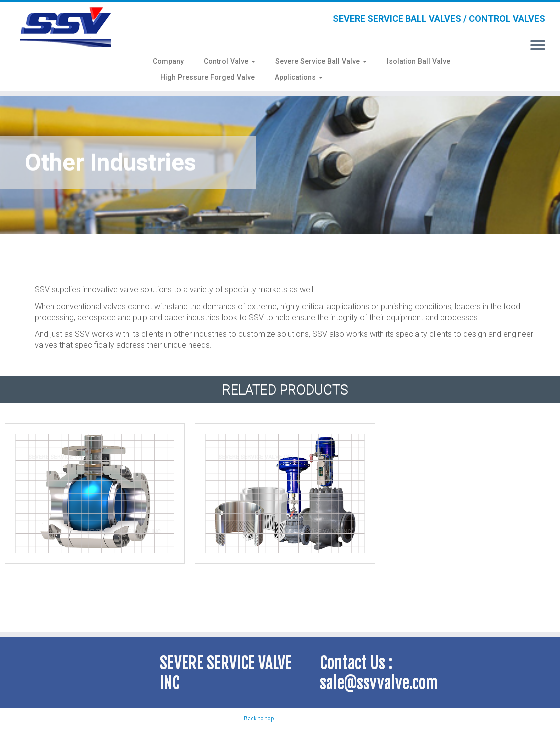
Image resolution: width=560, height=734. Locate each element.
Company (168, 61)
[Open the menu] (538, 46)
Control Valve (230, 61)
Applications (299, 77)
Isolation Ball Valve (418, 61)
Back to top (259, 718)
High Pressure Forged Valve (208, 77)
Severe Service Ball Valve (321, 61)
